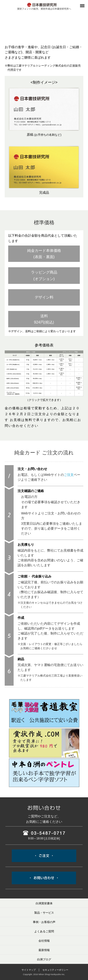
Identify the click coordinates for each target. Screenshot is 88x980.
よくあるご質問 (44, 931)
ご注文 (69, 475)
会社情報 (44, 941)
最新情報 (44, 950)
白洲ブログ (44, 959)
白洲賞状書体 (44, 903)
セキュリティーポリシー (55, 970)
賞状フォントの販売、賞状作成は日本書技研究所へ (44, 9)
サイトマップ (29, 970)
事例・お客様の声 (44, 922)
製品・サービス (44, 913)
